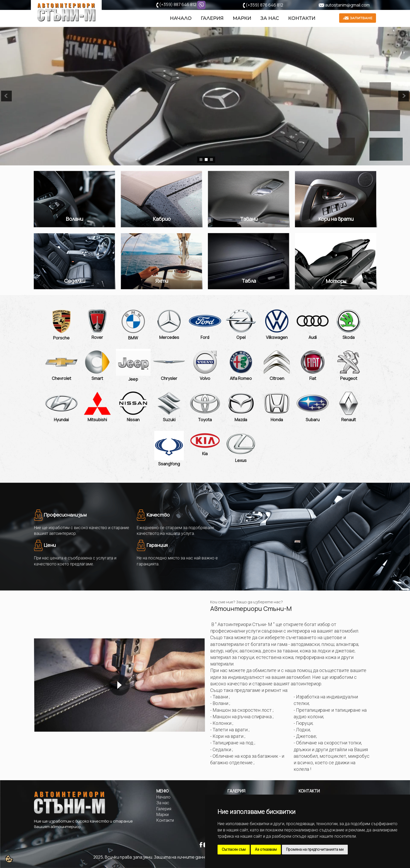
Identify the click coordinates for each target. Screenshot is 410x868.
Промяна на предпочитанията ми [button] (315, 849)
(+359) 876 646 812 (264, 5)
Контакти (302, 18)
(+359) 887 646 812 (178, 4)
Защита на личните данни (181, 857)
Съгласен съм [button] (234, 849)
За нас (270, 18)
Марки (242, 18)
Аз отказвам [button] (266, 849)
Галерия (212, 18)
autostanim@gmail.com (347, 5)
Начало (181, 18)
